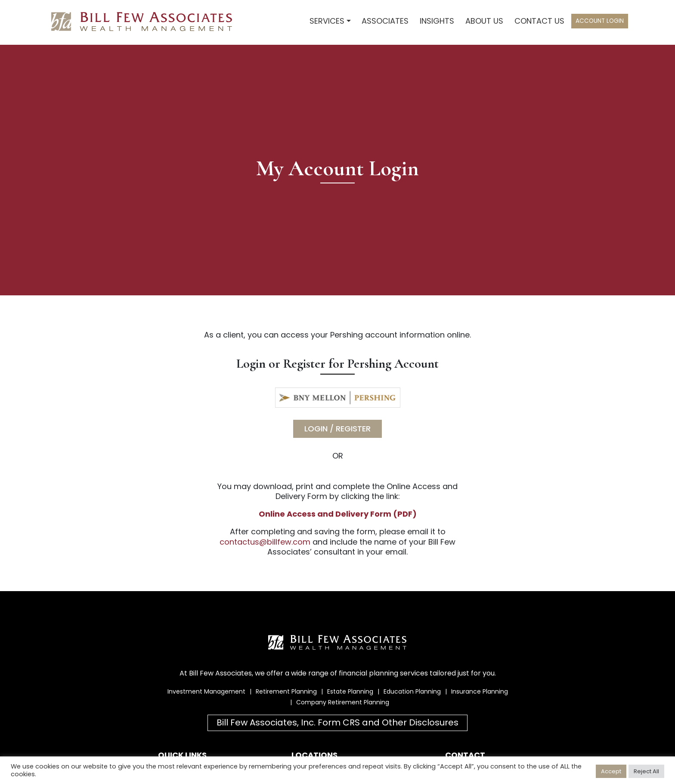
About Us (484, 21)
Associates (385, 21)
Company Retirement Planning (343, 702)
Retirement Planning (286, 691)
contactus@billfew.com (265, 542)
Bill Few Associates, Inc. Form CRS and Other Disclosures (337, 722)
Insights (437, 21)
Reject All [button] (646, 771)
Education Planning (412, 691)
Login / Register (337, 429)
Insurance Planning (480, 691)
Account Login (600, 21)
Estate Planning (350, 691)
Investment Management (206, 691)
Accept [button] (611, 771)
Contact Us (539, 21)
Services (327, 21)
